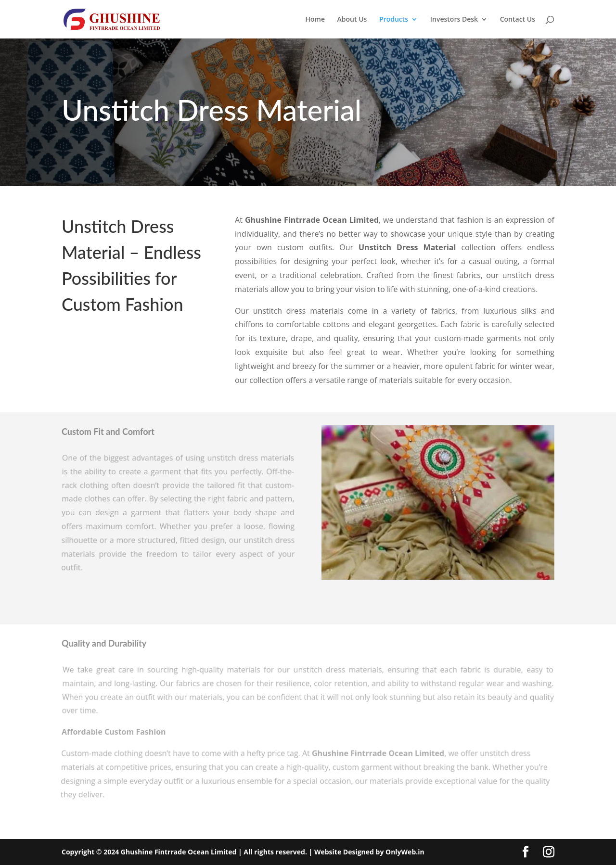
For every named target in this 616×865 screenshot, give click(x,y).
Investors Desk (454, 20)
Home (315, 20)
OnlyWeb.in (404, 852)
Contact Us (518, 20)
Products (394, 20)
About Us (352, 20)
